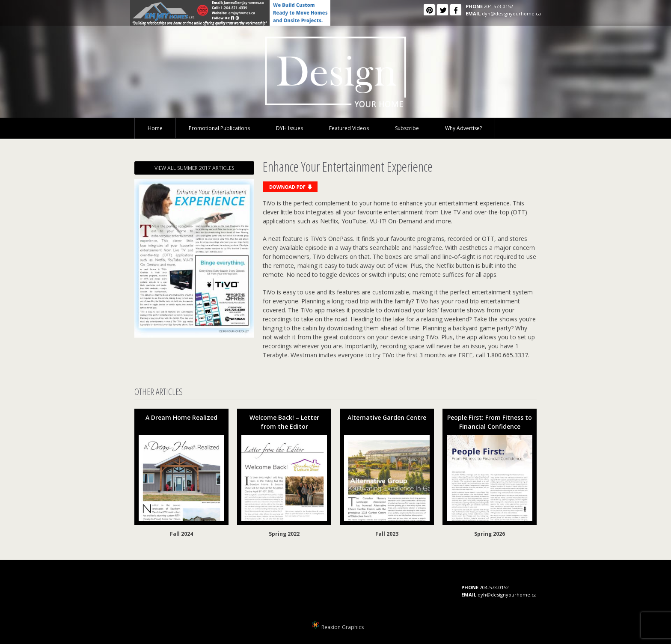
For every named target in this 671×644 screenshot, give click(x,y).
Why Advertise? (463, 128)
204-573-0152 (499, 6)
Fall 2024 (181, 534)
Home (155, 128)
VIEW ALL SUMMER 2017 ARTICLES (194, 168)
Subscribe (407, 128)
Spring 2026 (490, 534)
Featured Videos (349, 128)
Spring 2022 (284, 534)
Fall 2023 (387, 534)
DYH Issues (289, 128)
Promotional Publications (219, 128)
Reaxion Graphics (343, 627)
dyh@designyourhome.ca (511, 13)
